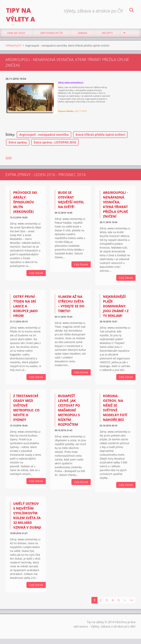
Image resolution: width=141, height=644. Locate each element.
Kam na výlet (16, 37)
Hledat (131, 11)
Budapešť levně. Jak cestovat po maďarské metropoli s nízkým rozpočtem (69, 414)
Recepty (107, 37)
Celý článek (36, 277)
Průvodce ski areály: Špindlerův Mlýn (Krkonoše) (25, 206)
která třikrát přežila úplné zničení (100, 138)
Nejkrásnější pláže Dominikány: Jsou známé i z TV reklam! (116, 310)
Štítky (10, 138)
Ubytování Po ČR (51, 37)
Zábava (82, 37)
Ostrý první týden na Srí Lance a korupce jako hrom (25, 310)
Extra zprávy (18, 146)
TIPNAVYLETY (13, 49)
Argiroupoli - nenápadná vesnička (44, 138)
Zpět (9, 161)
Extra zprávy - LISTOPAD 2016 (55, 146)
